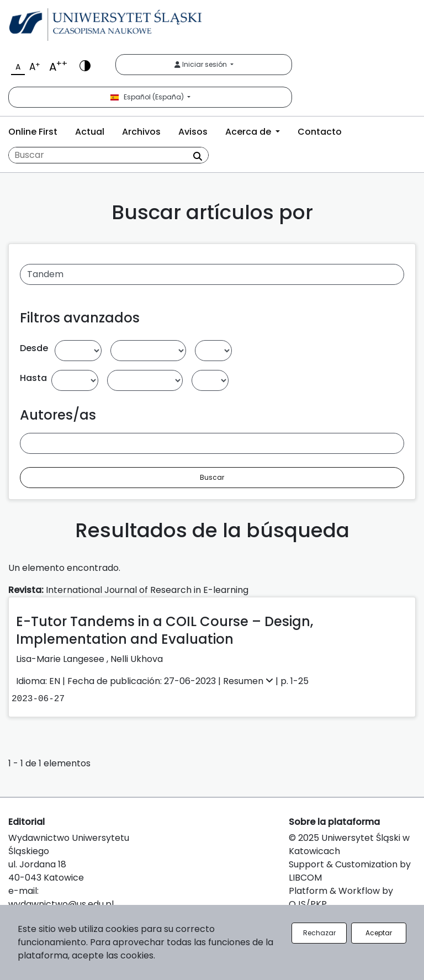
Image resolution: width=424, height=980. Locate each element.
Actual (90, 132)
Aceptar (379, 933)
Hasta (33, 378)
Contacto (320, 132)
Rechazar (319, 933)
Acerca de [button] (249, 132)
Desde (34, 348)
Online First (33, 132)
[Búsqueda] (108, 155)
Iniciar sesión (202, 64)
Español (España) (148, 97)
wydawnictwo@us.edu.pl (61, 904)
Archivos (141, 132)
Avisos (193, 132)
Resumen (249, 681)
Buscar (212, 477)
